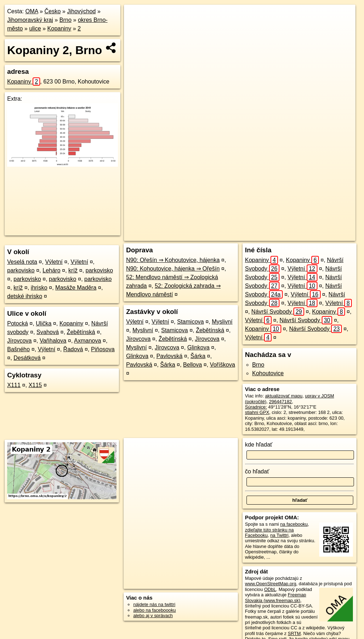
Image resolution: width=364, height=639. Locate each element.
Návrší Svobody (278, 312)
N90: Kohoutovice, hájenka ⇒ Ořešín (173, 269)
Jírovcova (19, 341)
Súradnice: (256, 407)
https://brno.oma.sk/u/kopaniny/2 (323, 235)
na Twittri (279, 535)
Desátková (27, 358)
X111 (14, 385)
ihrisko (39, 288)
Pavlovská (169, 356)
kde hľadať (259, 445)
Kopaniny (59, 28)
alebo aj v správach (153, 616)
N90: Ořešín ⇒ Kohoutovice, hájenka (173, 260)
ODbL (270, 589)
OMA (32, 11)
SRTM (294, 633)
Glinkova (198, 347)
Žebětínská (81, 332)
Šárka (198, 356)
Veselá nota (22, 262)
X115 (35, 385)
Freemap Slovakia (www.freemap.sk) (276, 597)
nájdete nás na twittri (154, 604)
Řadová (73, 349)
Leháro (52, 270)
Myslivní (222, 322)
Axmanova (88, 341)
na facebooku (294, 524)
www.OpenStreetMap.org (271, 584)
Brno (66, 20)
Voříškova (222, 365)
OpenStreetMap (231, 235)
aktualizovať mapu (284, 396)
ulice (35, 28)
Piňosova (103, 349)
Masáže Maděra (76, 288)
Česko (52, 11)
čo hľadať (257, 471)
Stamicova (190, 322)
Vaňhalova (53, 341)
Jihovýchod (81, 11)
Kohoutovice (268, 373)
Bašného (18, 349)
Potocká (18, 323)
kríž (73, 270)
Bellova (192, 365)
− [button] (136, 28)
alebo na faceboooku (155, 610)
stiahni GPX (257, 412)
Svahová (48, 332)
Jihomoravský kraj (30, 20)
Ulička (44, 323)
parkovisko (21, 270)
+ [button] (136, 17)
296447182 (281, 402)
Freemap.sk (268, 235)
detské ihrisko (25, 296)
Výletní (54, 262)
